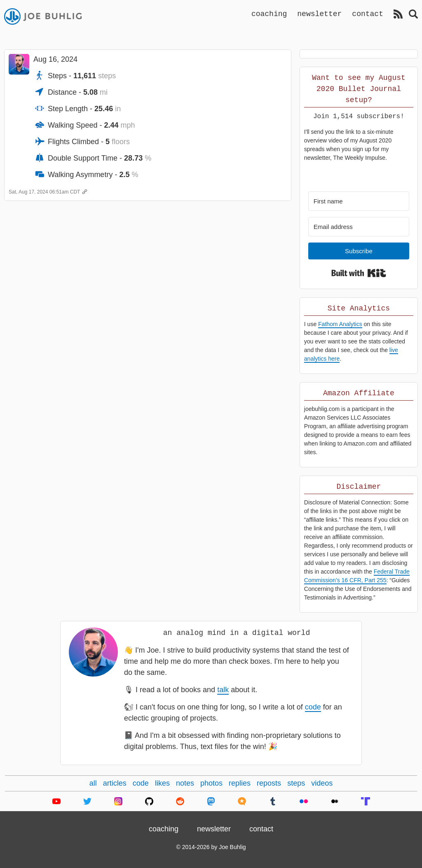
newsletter (319, 14)
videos (322, 783)
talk (223, 690)
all (93, 783)
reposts (269, 783)
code (313, 707)
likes (162, 783)
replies (240, 783)
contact (368, 14)
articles (115, 783)
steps (296, 783)
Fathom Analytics (340, 324)
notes (185, 783)
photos (211, 783)
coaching (269, 14)
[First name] (359, 201)
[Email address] (359, 227)
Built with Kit (359, 273)
